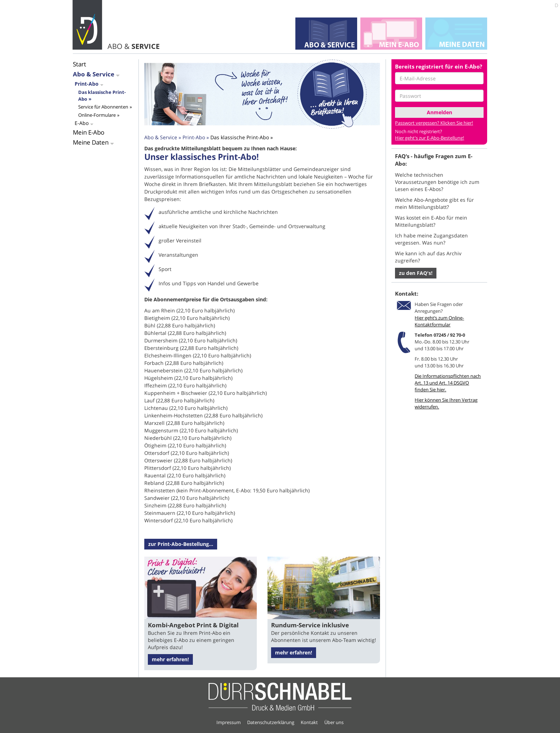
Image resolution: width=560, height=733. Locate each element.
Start (79, 64)
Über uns (334, 722)
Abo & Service (94, 74)
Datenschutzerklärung (271, 722)
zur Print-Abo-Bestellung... (181, 544)
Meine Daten (91, 142)
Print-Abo (87, 84)
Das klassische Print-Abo (240, 137)
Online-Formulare (97, 115)
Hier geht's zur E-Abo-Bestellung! (429, 138)
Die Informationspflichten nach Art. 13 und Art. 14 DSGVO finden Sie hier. (448, 383)
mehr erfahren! (170, 659)
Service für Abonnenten (103, 107)
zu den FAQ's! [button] (416, 273)
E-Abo (82, 123)
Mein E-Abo (89, 132)
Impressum (229, 722)
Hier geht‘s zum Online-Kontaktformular (439, 321)
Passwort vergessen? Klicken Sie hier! (434, 123)
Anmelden (439, 112)
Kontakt (309, 722)
